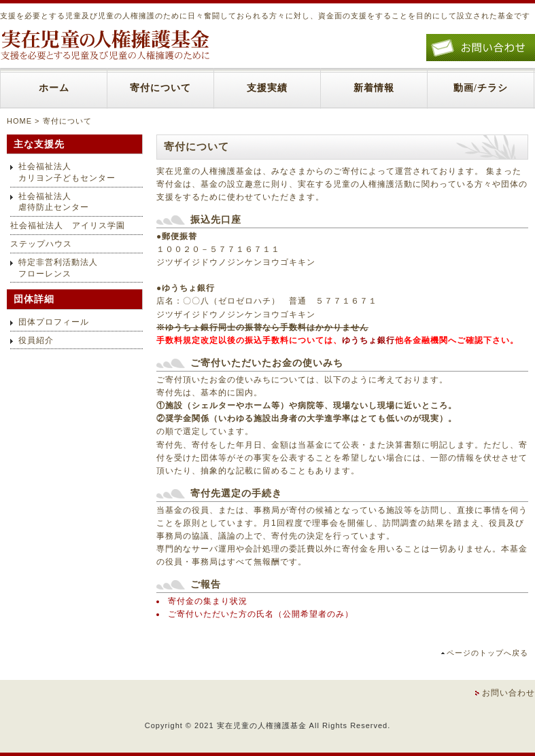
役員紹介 (36, 340)
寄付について (160, 88)
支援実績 (267, 88)
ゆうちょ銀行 (368, 340)
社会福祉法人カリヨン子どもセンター (67, 172)
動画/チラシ (481, 88)
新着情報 (374, 88)
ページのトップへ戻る (487, 653)
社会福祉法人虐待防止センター (54, 202)
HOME (19, 121)
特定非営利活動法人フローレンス (58, 268)
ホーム (54, 88)
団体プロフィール (54, 322)
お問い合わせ (508, 693)
